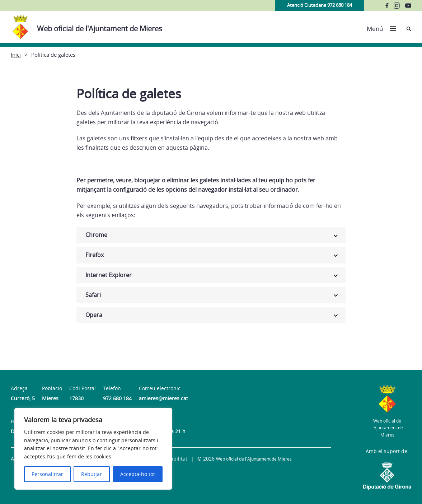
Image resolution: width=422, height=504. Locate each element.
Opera (94, 315)
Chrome (96, 235)
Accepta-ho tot (138, 474)
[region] (93, 449)
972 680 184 (117, 398)
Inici (16, 55)
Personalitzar (47, 474)
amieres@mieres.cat (163, 398)
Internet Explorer (109, 275)
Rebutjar (92, 474)
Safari (93, 295)
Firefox (95, 255)
